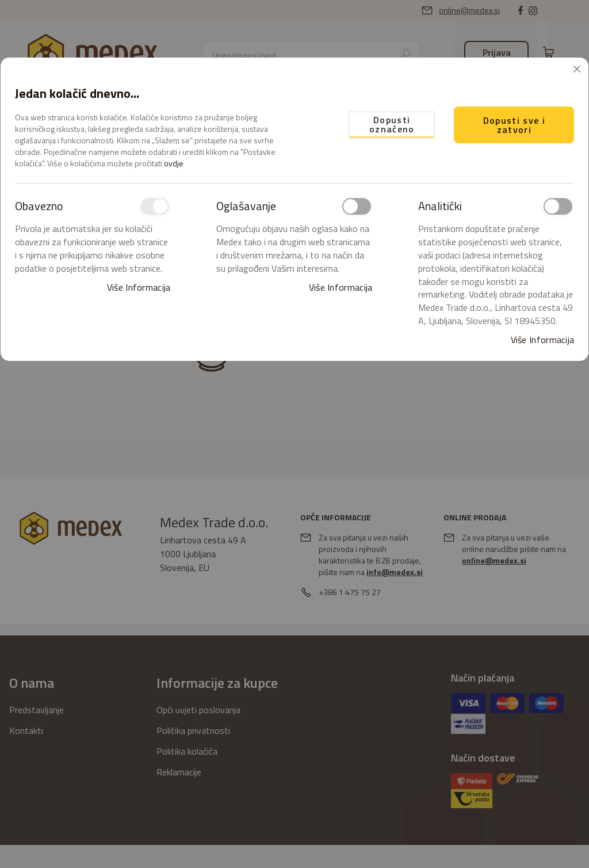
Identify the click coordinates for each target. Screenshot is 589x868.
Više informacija (139, 288)
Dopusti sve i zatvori (515, 125)
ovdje (174, 163)
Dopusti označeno (392, 124)
